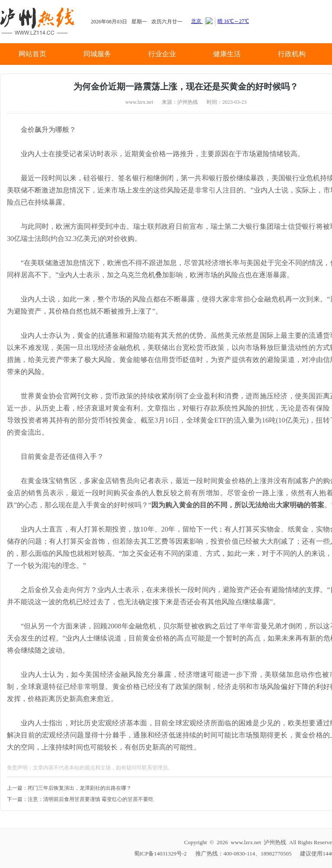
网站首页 (32, 54)
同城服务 (97, 54)
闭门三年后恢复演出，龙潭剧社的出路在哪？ (80, 788)
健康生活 (227, 54)
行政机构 (292, 54)
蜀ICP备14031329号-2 (160, 854)
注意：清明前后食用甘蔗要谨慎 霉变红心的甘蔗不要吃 (91, 799)
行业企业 (162, 54)
